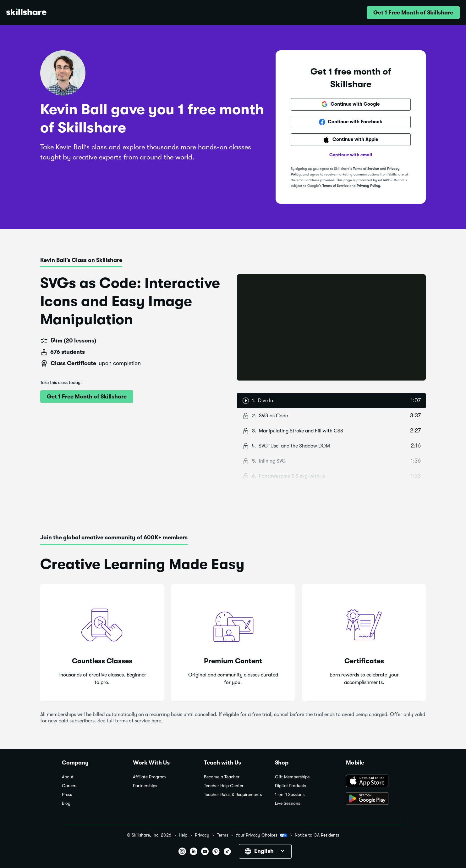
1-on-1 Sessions (290, 795)
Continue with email (351, 155)
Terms (222, 835)
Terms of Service (366, 169)
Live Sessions (288, 803)
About (68, 777)
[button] (413, 13)
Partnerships (145, 786)
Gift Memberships (292, 777)
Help (183, 835)
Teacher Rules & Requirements (233, 795)
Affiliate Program (149, 777)
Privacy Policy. (369, 186)
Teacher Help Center (224, 786)
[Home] (26, 13)
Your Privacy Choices (261, 835)
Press (67, 795)
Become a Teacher (222, 777)
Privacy (202, 835)
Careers (70, 786)
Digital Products (291, 786)
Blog (66, 803)
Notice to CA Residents (317, 835)
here (156, 721)
